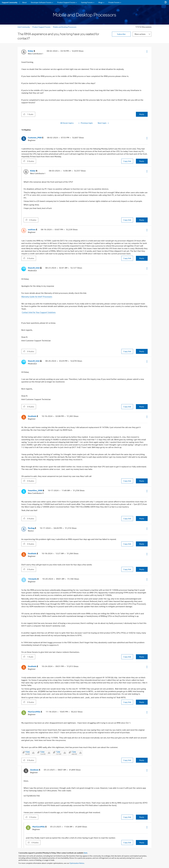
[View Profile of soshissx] (33, 230)
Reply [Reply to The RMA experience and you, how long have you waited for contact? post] (142, 114)
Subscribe (121, 34)
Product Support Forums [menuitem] (66, 2)
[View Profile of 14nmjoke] (33, 579)
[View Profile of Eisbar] (31, 51)
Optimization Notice (77, 863)
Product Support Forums (41, 27)
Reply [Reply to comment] (142, 161)
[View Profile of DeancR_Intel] (35, 268)
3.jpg (42, 752)
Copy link (127, 161)
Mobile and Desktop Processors (65, 27)
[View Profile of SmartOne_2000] (36, 490)
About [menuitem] (24, 2)
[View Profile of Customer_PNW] (36, 138)
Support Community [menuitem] (10, 2)
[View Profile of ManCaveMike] (35, 712)
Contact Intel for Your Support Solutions (39, 312)
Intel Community (24, 27)
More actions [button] (140, 34)
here (86, 853)
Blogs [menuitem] (101, 2)
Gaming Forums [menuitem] (87, 2)
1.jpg (58, 752)
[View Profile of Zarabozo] (35, 770)
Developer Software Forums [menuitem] (41, 2)
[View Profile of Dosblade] (33, 416)
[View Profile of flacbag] (32, 528)
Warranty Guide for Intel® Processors (37, 297)
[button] (147, 51)
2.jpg (74, 752)
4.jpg (27, 752)
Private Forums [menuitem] (114, 2)
